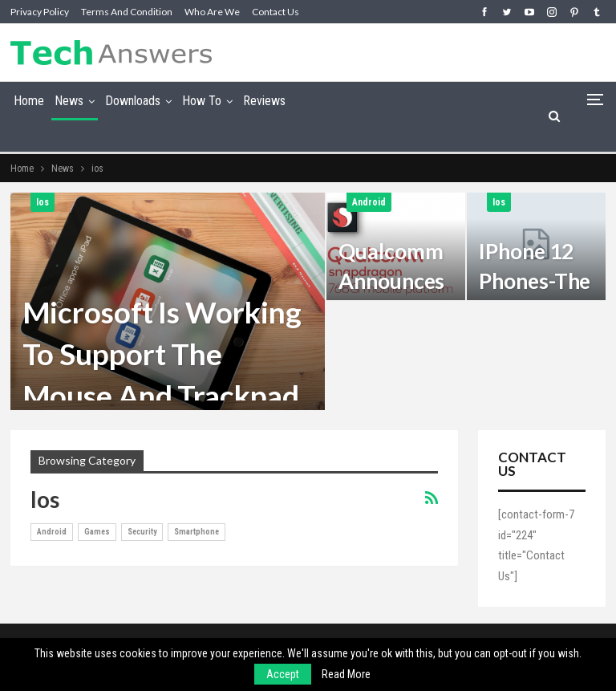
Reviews (264, 101)
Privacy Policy (40, 12)
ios (43, 202)
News (69, 101)
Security (142, 532)
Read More (346, 674)
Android (369, 202)
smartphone (197, 532)
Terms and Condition (127, 12)
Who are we (212, 12)
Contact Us (276, 12)
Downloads (133, 101)
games (97, 532)
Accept (283, 674)
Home (29, 101)
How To (202, 101)
